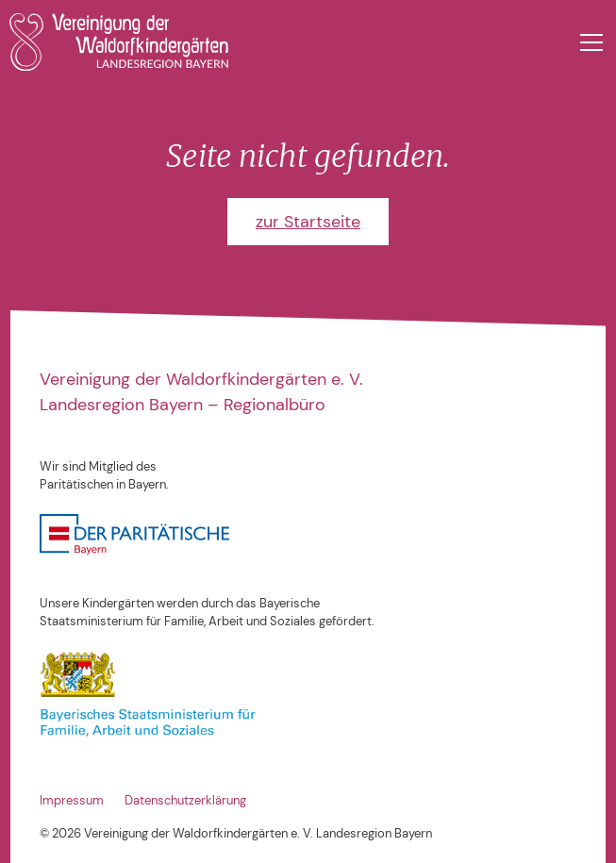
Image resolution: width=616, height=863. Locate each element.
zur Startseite (308, 222)
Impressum (72, 801)
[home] (119, 42)
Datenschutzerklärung (185, 801)
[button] (588, 42)
